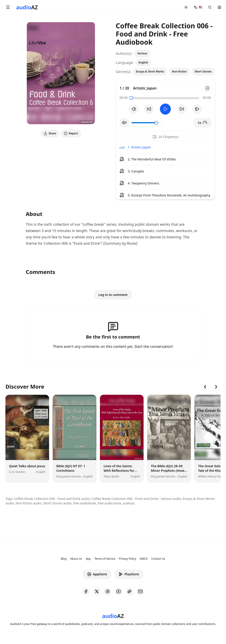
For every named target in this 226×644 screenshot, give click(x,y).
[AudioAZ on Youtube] (119, 591)
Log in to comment (113, 295)
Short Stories (203, 71)
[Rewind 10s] (149, 109)
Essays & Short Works (150, 71)
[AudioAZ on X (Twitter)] (97, 591)
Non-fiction (179, 71)
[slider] (131, 98)
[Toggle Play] (165, 109)
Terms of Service (105, 559)
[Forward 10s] (182, 109)
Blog (64, 559)
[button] (8, 7)
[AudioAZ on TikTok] (129, 591)
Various (142, 53)
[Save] (207, 88)
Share (50, 133)
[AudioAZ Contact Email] (140, 591)
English (143, 62)
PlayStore (129, 574)
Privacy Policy (128, 559)
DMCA (144, 559)
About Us (76, 559)
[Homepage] (27, 7)
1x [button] (202, 123)
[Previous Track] (134, 109)
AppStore (97, 574)
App (88, 559)
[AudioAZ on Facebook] (86, 591)
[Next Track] (197, 109)
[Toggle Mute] (124, 123)
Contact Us (158, 559)
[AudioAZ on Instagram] (108, 591)
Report (71, 133)
